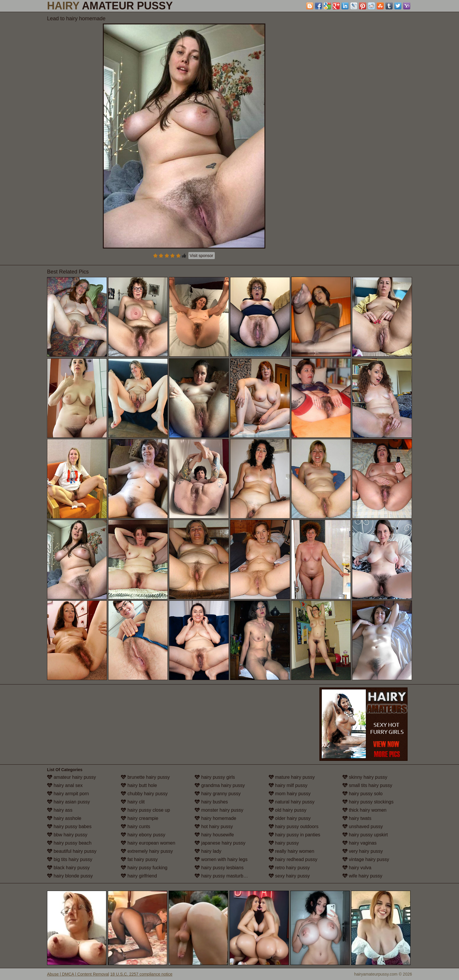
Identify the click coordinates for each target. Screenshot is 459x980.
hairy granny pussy (218, 794)
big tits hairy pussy (70, 859)
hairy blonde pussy (70, 876)
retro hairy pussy (289, 868)
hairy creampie (139, 818)
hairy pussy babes (69, 827)
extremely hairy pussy (147, 851)
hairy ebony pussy (143, 835)
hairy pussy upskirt (365, 835)
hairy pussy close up (145, 810)
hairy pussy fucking (144, 868)
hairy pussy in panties (294, 835)
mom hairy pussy (290, 794)
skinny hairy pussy (365, 777)
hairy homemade (215, 818)
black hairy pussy (68, 868)
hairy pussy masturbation (224, 876)
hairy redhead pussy (293, 859)
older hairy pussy (290, 818)
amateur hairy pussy (72, 777)
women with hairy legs (221, 859)
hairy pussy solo (362, 794)
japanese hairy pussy (220, 843)
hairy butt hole (139, 785)
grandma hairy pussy (220, 785)
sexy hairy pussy (289, 876)
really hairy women (292, 851)
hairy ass (60, 810)
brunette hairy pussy (145, 777)
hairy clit (133, 802)
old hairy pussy (288, 810)
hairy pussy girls (215, 777)
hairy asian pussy (68, 802)
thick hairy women (365, 810)
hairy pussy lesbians (219, 868)
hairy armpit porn (68, 794)
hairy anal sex (65, 785)
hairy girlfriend (139, 876)
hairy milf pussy (288, 785)
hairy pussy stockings (368, 802)
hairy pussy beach (69, 843)
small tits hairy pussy (367, 785)
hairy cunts (135, 827)
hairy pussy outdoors (294, 827)
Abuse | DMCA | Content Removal (78, 974)
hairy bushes (211, 802)
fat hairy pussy (139, 859)
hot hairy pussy (214, 827)
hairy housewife (214, 835)
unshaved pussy (363, 827)
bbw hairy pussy (67, 835)
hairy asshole (64, 818)
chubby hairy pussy (144, 794)
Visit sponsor (202, 256)
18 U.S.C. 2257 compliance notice (141, 974)
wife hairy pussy (362, 876)
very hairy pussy (363, 851)
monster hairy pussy (219, 810)
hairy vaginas (360, 843)
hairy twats (357, 818)
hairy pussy (284, 843)
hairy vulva (357, 868)
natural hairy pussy (292, 802)
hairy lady (208, 851)
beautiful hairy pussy (72, 851)
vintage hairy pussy (366, 859)
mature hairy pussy (292, 777)
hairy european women (148, 843)
